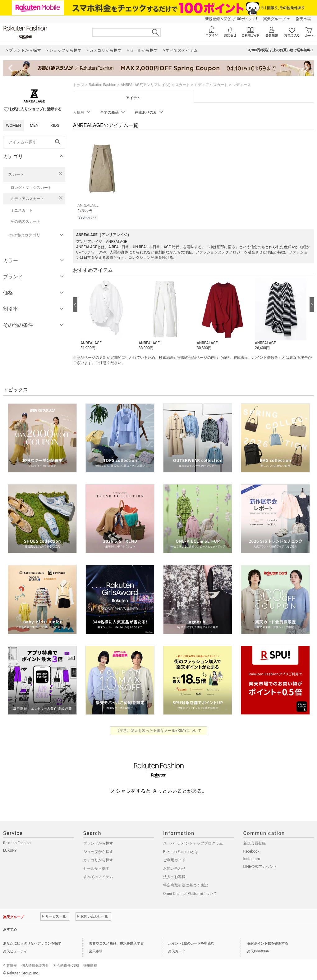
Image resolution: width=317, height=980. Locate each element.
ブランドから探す (98, 843)
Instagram (252, 859)
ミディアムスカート (27, 199)
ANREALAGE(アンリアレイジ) (145, 85)
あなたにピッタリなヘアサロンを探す (32, 944)
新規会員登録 (255, 843)
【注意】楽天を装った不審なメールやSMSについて (159, 731)
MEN (34, 125)
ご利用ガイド (174, 860)
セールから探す (96, 868)
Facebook (251, 851)
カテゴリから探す (98, 860)
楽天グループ (274, 19)
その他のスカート (25, 221)
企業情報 (10, 966)
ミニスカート (22, 210)
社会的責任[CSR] (66, 966)
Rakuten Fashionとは (181, 852)
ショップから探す (98, 852)
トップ (79, 85)
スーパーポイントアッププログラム (193, 843)
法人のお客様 (174, 877)
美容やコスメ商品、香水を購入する (116, 944)
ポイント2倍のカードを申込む (191, 944)
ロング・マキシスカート (31, 188)
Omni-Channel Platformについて (190, 894)
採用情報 (90, 966)
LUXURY (10, 850)
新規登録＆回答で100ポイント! (231, 19)
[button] (106, 314)
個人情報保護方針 (35, 966)
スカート (16, 174)
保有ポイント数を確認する (268, 944)
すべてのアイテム (98, 877)
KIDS (55, 125)
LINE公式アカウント (260, 867)
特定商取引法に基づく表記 (186, 885)
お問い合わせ (174, 868)
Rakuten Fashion (102, 85)
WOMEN (14, 125)
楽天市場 (303, 19)
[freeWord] (34, 142)
